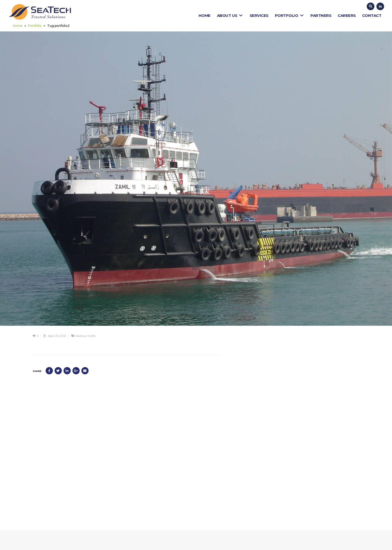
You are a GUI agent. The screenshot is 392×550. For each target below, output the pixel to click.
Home (205, 15)
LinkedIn (67, 371)
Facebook (49, 371)
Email (85, 371)
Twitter (58, 371)
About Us (230, 15)
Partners (321, 15)
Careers (347, 15)
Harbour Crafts (86, 336)
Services (259, 15)
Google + (76, 371)
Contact (372, 15)
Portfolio (290, 15)
